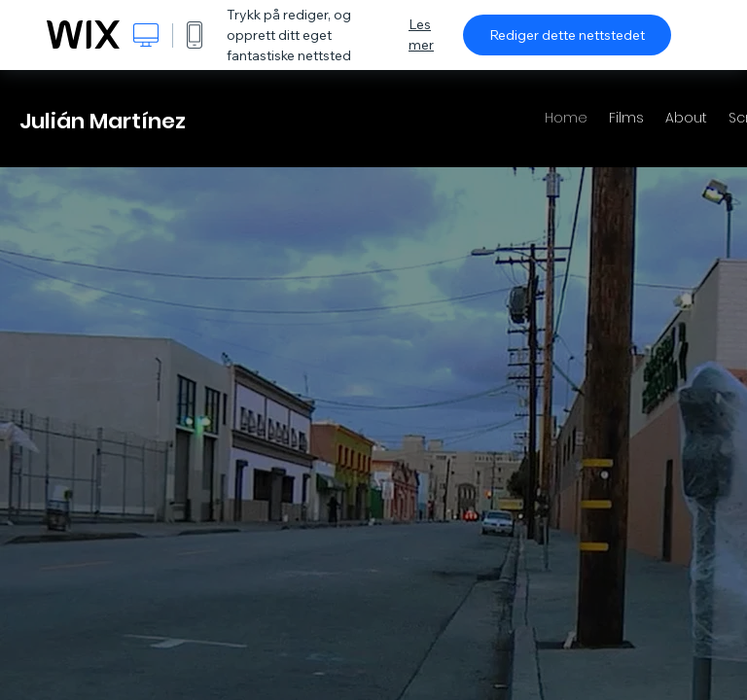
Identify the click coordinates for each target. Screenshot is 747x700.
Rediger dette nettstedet (567, 35)
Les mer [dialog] (421, 35)
